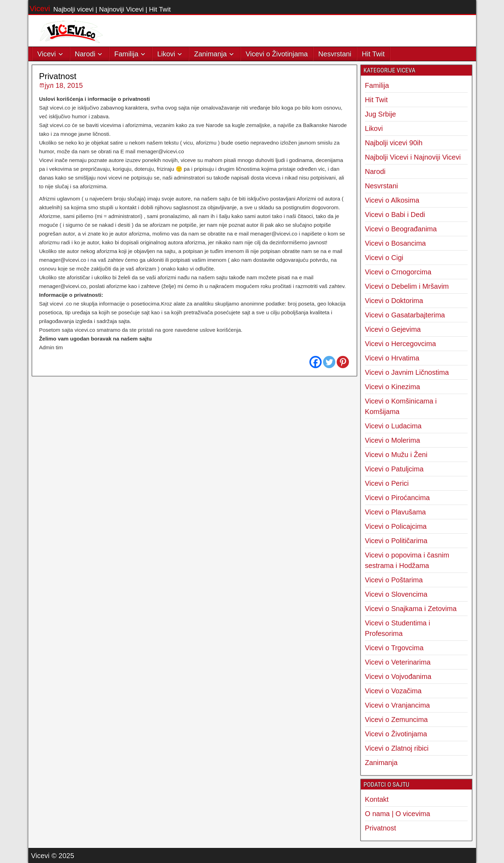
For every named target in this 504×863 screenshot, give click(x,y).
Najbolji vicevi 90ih (394, 143)
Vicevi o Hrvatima (392, 358)
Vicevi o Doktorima (394, 301)
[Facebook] (316, 362)
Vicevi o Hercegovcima (401, 344)
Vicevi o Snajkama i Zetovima (411, 609)
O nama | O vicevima (398, 814)
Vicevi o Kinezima (393, 387)
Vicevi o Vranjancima (398, 705)
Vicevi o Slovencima (396, 594)
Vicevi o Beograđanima (401, 229)
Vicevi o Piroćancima (397, 498)
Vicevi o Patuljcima (394, 469)
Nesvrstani (335, 54)
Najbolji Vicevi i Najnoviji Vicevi (413, 157)
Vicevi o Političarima (396, 541)
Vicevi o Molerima (393, 440)
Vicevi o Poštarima (394, 580)
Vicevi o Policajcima (396, 526)
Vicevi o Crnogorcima (398, 272)
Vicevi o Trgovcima (394, 648)
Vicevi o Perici (387, 483)
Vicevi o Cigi (384, 258)
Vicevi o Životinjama (277, 54)
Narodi (85, 54)
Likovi (166, 54)
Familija (126, 54)
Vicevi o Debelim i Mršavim (407, 286)
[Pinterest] (343, 362)
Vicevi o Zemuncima (397, 720)
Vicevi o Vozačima (393, 691)
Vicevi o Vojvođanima (398, 676)
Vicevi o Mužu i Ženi (396, 455)
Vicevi (40, 9)
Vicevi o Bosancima (395, 243)
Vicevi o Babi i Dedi (395, 215)
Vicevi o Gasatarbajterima (405, 315)
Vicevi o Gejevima (393, 329)
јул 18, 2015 (64, 85)
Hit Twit (373, 54)
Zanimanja (210, 54)
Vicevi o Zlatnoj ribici (397, 748)
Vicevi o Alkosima (392, 200)
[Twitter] (329, 362)
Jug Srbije (381, 114)
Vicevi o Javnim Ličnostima (407, 372)
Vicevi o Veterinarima (398, 662)
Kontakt (377, 799)
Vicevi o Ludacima (393, 426)
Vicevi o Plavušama (395, 512)
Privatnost (58, 76)
